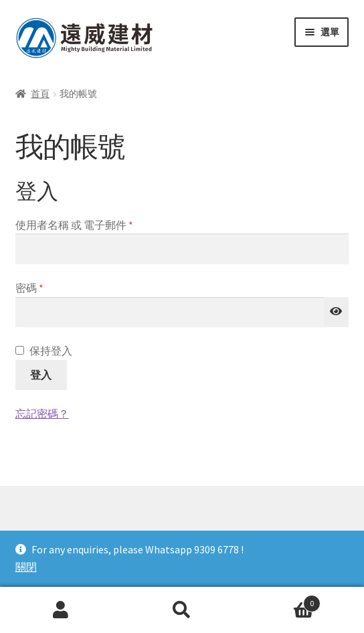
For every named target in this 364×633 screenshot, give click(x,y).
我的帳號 (61, 610)
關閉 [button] (26, 567)
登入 (41, 375)
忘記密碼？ (42, 414)
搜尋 (182, 610)
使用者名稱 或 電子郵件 (79, 225)
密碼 (34, 288)
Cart (282, 601)
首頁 (40, 94)
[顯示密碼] (337, 312)
